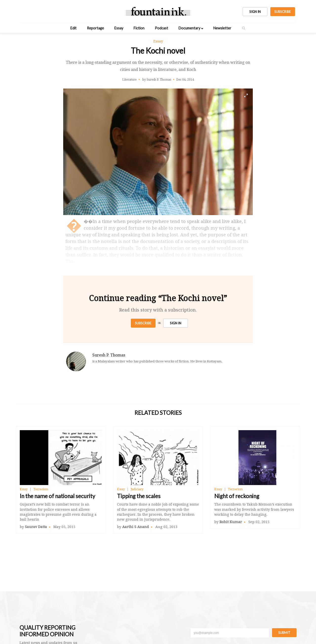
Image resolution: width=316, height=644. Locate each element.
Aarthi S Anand (136, 527)
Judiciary (137, 489)
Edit (73, 28)
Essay (119, 28)
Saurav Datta (36, 527)
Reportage (95, 28)
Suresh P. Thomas (109, 355)
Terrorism (41, 489)
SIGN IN (255, 12)
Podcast (161, 28)
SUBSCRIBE (283, 12)
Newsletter (222, 28)
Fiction (139, 28)
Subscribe (143, 323)
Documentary (189, 28)
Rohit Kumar (231, 522)
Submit (284, 633)
